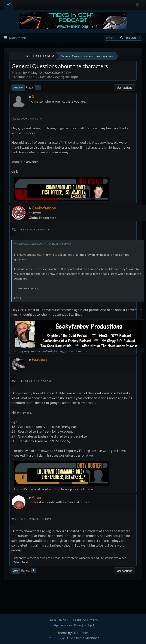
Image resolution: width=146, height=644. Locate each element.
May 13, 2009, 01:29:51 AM (35, 381)
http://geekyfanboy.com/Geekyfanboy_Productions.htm (51, 351)
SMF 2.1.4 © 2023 (60, 638)
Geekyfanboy (44, 208)
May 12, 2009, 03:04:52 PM (27, 119)
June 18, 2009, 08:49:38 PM (35, 519)
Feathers (40, 359)
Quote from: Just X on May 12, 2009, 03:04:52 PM (44, 244)
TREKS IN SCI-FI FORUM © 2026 (73, 620)
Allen (36, 497)
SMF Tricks (80, 633)
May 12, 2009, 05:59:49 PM (35, 229)
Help (55, 625)
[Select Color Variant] (138, 5)
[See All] (14, 56)
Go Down (18, 88)
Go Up (16, 571)
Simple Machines (87, 638)
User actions (124, 88)
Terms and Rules (71, 625)
